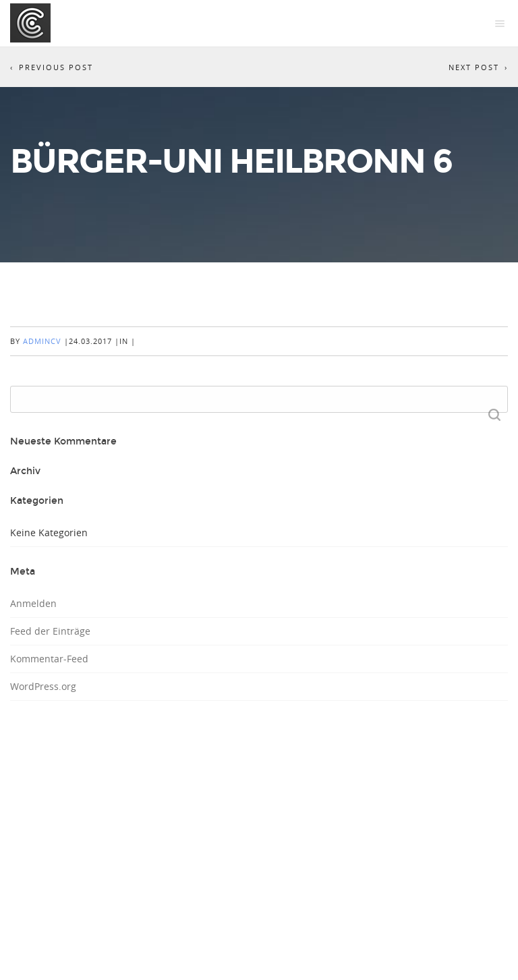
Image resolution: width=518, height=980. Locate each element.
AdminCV (42, 341)
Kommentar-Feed (49, 659)
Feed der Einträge (50, 631)
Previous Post (56, 67)
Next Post (474, 67)
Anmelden (33, 603)
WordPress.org (43, 686)
